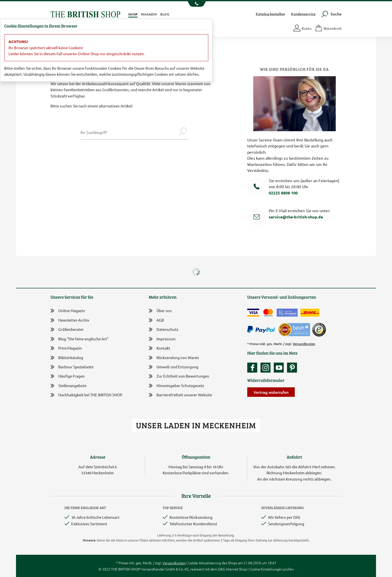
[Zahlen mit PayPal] (262, 330)
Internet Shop (236, 569)
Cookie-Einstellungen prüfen (271, 569)
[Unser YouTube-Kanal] (280, 368)
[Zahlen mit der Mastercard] (268, 313)
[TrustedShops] (319, 330)
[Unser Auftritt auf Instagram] (267, 368)
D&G (221, 569)
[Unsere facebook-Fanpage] (253, 368)
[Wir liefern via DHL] (310, 313)
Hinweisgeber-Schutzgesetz (176, 386)
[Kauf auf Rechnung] (287, 313)
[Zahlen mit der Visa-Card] (253, 313)
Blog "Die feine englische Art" (79, 339)
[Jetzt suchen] (183, 132)
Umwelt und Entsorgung (174, 367)
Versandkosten (304, 344)
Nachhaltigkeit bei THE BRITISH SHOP (86, 395)
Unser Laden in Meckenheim (196, 425)
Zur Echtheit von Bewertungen (179, 376)
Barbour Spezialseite (72, 367)
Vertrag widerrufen (271, 392)
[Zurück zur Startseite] (85, 14)
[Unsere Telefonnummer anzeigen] (196, 4)
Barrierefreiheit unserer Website (180, 395)
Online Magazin (68, 311)
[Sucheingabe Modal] (129, 132)
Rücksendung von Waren (174, 358)
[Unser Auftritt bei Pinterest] (292, 368)
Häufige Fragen (68, 376)
